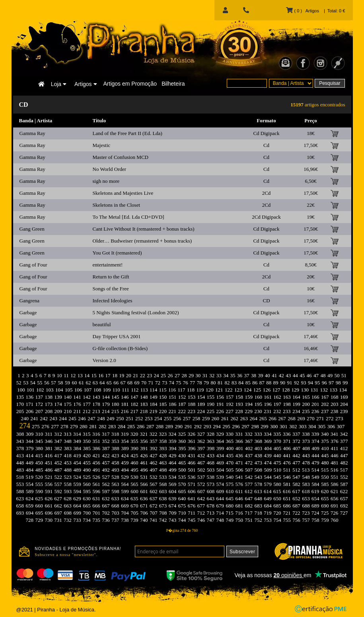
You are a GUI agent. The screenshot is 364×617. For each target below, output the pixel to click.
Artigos (86, 84)
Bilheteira (173, 84)
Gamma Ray (32, 133)
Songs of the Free (111, 289)
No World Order (110, 169)
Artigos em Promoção (130, 84)
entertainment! (108, 265)
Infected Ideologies (113, 301)
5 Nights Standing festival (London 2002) (136, 312)
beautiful (102, 324)
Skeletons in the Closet (117, 205)
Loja (59, 84)
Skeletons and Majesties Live (123, 193)
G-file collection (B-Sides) (120, 348)
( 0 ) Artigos (302, 11)
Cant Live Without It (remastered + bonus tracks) (144, 229)
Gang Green (32, 229)
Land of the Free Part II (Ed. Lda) (127, 133)
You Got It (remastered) (117, 253)
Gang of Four (33, 265)
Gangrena (30, 301)
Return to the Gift (111, 277)
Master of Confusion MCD (121, 157)
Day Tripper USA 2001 (117, 336)
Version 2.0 (104, 360)
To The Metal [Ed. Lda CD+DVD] (128, 217)
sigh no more (106, 181)
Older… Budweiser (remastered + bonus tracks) (142, 241)
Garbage (28, 312)
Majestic (102, 145)
